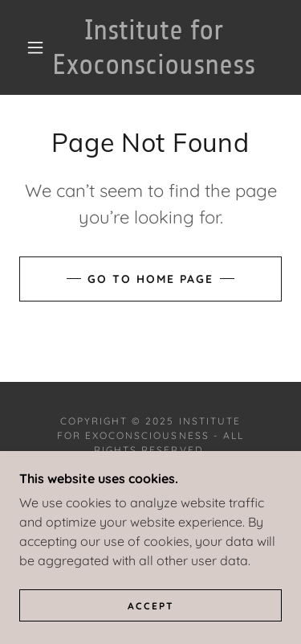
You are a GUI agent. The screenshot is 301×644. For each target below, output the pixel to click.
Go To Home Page (150, 279)
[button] (35, 47)
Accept (151, 606)
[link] (153, 47)
